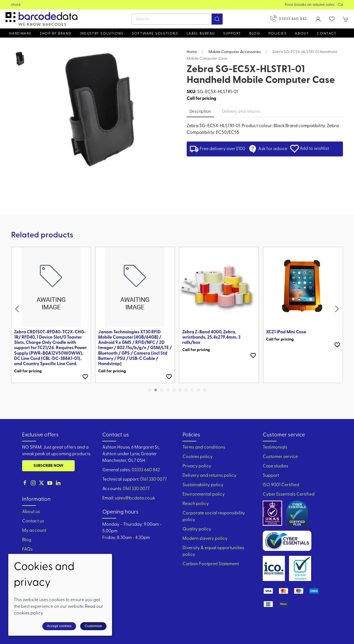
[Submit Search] (217, 19)
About (302, 34)
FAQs (27, 549)
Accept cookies (59, 626)
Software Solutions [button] (155, 34)
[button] (332, 19)
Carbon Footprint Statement (211, 564)
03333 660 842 (288, 18)
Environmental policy (204, 494)
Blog (255, 34)
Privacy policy (197, 466)
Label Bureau (201, 34)
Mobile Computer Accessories (235, 52)
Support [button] (232, 34)
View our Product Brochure (177, 5)
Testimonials (275, 447)
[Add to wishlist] (85, 377)
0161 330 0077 (153, 480)
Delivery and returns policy (209, 476)
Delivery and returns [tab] (241, 112)
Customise (93, 626)
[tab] (150, 390)
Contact (327, 34)
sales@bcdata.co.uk (135, 498)
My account (34, 531)
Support (271, 476)
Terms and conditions (204, 447)
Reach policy (196, 504)
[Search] (177, 19)
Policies (278, 34)
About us (31, 512)
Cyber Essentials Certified (289, 494)
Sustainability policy (203, 485)
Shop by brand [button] (56, 34)
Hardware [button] (20, 34)
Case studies (275, 466)
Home (192, 52)
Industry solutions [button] (102, 34)
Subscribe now (48, 466)
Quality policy (197, 529)
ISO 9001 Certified (281, 485)
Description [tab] (200, 112)
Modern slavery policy (205, 539)
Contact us (33, 521)
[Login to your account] (318, 19)
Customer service (280, 457)
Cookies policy (198, 457)
